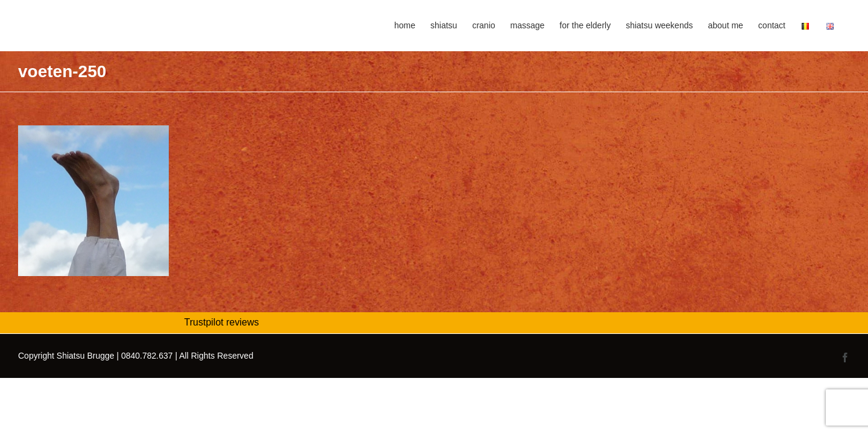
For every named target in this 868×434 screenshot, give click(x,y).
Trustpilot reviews (222, 322)
